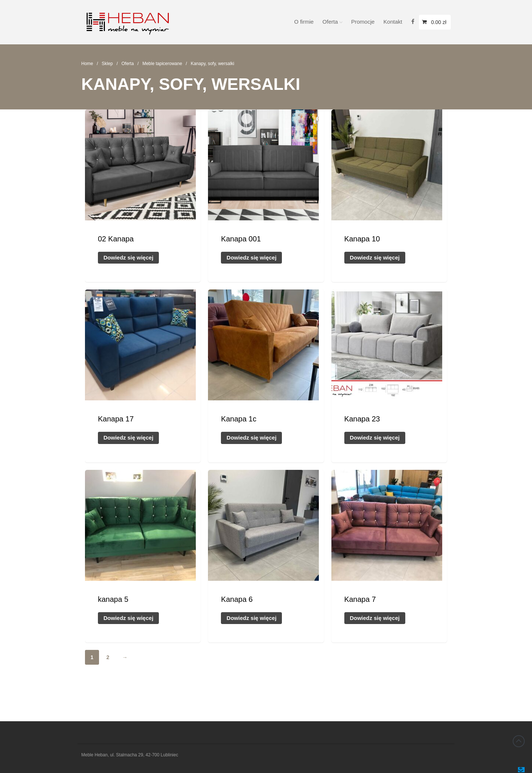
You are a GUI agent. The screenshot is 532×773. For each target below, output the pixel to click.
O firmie (304, 22)
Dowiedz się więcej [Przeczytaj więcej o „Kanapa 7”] (375, 618)
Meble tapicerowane (162, 64)
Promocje (363, 22)
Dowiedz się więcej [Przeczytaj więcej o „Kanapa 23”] (375, 438)
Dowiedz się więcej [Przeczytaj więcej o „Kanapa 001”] (251, 257)
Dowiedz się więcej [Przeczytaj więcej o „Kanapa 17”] (128, 438)
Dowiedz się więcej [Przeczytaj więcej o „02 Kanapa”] (128, 257)
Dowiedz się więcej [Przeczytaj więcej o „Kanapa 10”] (375, 257)
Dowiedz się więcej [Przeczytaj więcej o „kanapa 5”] (128, 618)
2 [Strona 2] (108, 657)
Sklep (107, 64)
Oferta (330, 22)
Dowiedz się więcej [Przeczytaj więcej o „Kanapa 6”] (251, 618)
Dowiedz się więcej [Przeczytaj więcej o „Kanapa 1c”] (251, 438)
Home (87, 64)
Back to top (519, 741)
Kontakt (393, 22)
